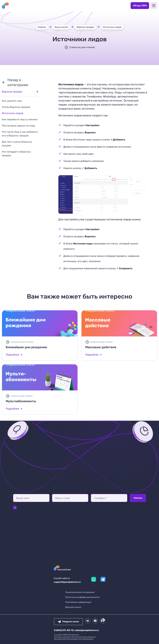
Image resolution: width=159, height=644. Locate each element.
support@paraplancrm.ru (67, 582)
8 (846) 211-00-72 (64, 630)
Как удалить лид (12, 101)
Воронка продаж (85, 27)
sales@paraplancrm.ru (87, 630)
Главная (42, 27)
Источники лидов (112, 27)
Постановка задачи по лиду (19, 126)
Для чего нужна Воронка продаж (17, 144)
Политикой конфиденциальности (58, 508)
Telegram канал (68, 622)
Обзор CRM (140, 6)
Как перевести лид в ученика (20, 119)
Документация (73, 607)
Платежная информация (78, 602)
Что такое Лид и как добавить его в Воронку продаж (20, 134)
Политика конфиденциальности (82, 597)
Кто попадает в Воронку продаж (16, 154)
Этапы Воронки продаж (16, 107)
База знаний (61, 27)
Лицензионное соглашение (80, 592)
